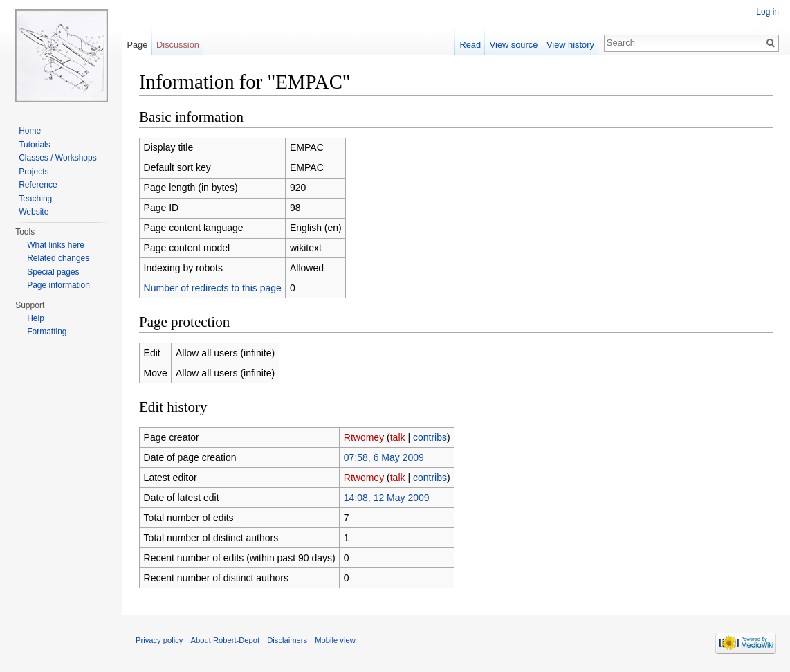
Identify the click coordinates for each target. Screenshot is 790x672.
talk (398, 437)
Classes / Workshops (57, 158)
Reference (38, 185)
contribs (430, 437)
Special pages (53, 272)
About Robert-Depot (226, 640)
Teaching (35, 199)
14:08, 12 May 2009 (387, 498)
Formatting (47, 332)
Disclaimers (287, 640)
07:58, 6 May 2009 (384, 457)
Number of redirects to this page (213, 288)
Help (36, 318)
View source (514, 45)
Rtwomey (364, 437)
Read (470, 45)
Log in (768, 12)
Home (30, 131)
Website (34, 212)
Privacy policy (159, 640)
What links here (56, 245)
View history (570, 45)
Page (137, 45)
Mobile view (335, 640)
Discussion (178, 45)
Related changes (58, 258)
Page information (58, 285)
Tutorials (35, 145)
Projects (34, 172)
